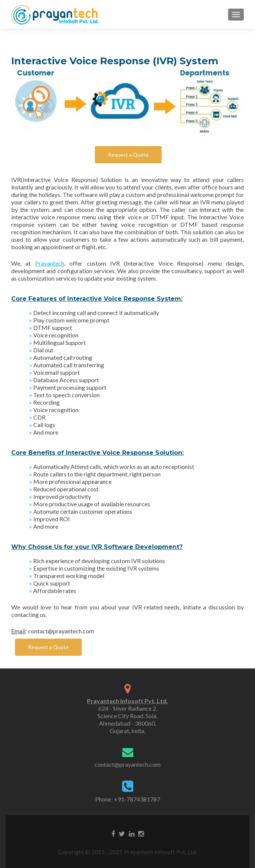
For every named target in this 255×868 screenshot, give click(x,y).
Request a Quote (128, 155)
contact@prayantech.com (127, 764)
